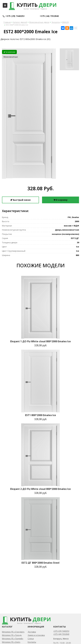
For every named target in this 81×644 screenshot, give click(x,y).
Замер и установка (36, 635)
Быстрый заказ (20, 200)
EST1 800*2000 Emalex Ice (40, 415)
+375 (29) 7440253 (14, 16)
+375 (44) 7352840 (49, 16)
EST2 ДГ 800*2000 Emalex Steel (40, 563)
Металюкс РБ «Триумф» (13, 639)
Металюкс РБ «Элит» (11, 642)
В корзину (61, 200)
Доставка (32, 632)
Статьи (31, 639)
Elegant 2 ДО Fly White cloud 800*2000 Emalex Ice (40, 489)
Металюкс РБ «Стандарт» (13, 632)
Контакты (32, 642)
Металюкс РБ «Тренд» (12, 635)
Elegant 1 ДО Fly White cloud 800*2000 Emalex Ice (40, 341)
